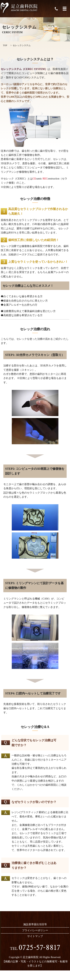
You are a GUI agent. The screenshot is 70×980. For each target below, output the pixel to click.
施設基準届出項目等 (35, 924)
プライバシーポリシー (35, 930)
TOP (5, 45)
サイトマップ (35, 936)
